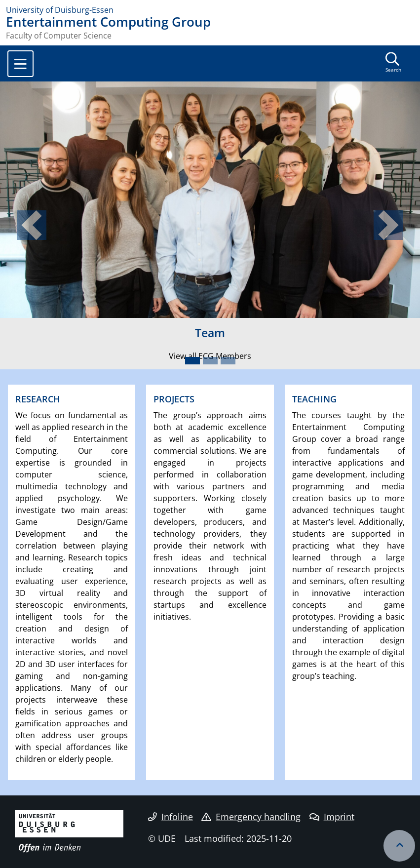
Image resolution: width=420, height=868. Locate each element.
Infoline (171, 817)
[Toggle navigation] (20, 64)
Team (210, 333)
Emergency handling (251, 817)
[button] (32, 225)
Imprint (332, 817)
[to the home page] (210, 10)
